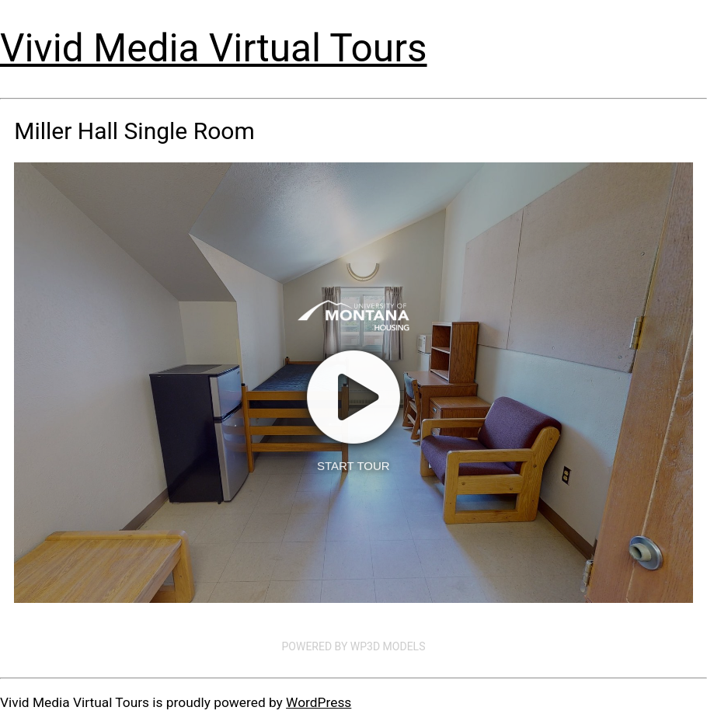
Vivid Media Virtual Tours (214, 48)
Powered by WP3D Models (354, 646)
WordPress (319, 702)
